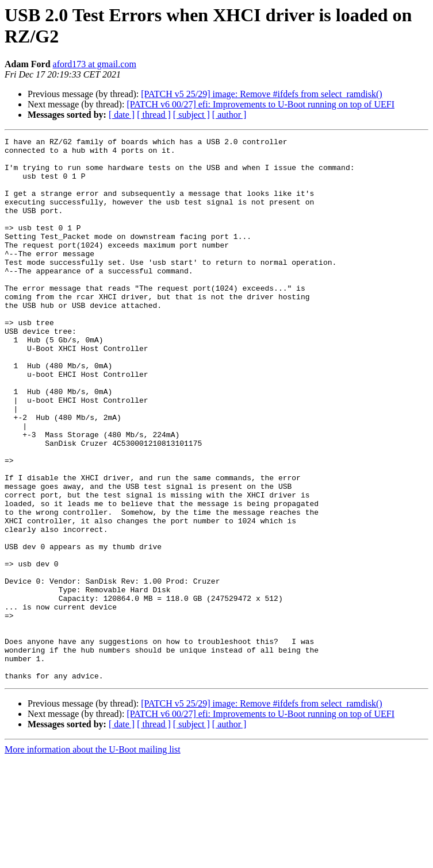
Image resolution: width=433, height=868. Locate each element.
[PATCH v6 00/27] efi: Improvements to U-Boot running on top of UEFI (260, 104)
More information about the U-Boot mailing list (93, 858)
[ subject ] (191, 115)
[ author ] (229, 115)
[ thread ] (154, 115)
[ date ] (122, 115)
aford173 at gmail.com (95, 64)
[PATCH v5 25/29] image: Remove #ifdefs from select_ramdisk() (261, 94)
